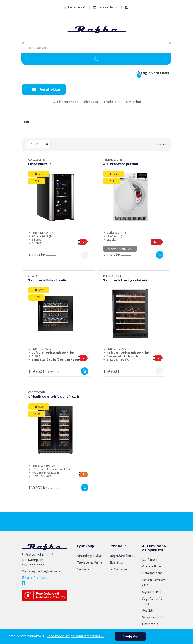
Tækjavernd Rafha (90, 562)
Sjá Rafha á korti (34, 578)
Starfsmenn (150, 560)
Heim (25, 121)
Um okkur (134, 102)
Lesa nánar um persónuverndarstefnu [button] (75, 636)
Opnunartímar (152, 566)
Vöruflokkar (46, 89)
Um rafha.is (150, 624)
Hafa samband (105, 7)
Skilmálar (83, 569)
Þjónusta (91, 102)
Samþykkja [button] (130, 636)
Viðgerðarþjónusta (122, 556)
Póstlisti (148, 610)
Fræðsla (110, 102)
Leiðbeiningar (119, 569)
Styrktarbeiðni (152, 592)
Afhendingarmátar (89, 556)
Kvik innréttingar (65, 102)
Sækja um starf (153, 617)
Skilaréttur (116, 562)
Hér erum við (74, 7)
